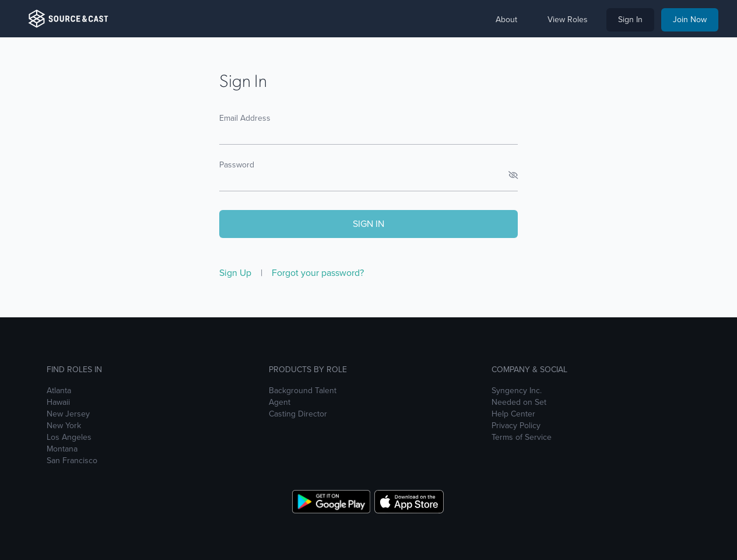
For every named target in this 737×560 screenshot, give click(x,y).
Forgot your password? (318, 273)
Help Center (513, 414)
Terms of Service (522, 437)
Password (237, 165)
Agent (280, 402)
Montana (62, 449)
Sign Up (236, 273)
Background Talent (303, 391)
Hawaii (58, 402)
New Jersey (68, 414)
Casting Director (298, 414)
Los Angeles (69, 437)
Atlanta (59, 391)
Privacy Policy (516, 426)
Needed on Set (519, 402)
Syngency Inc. (517, 391)
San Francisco (72, 461)
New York (64, 426)
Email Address (245, 118)
